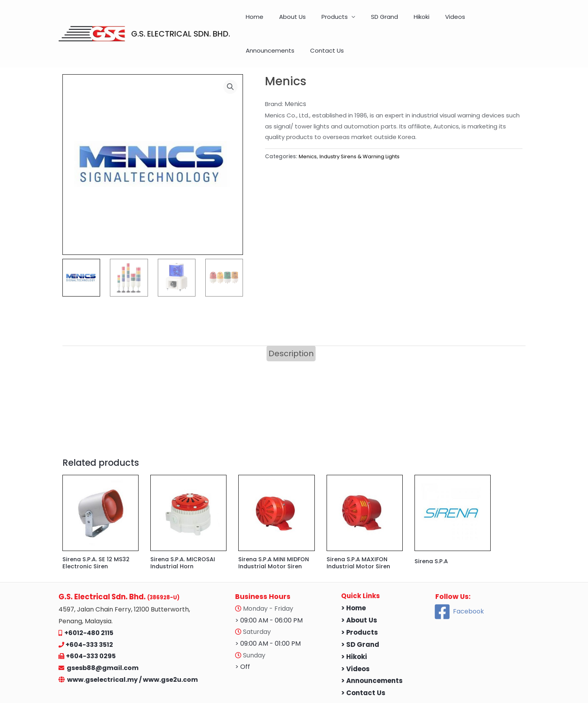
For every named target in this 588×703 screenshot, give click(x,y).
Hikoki (392, 21)
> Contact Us (363, 668)
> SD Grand (360, 620)
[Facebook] (459, 587)
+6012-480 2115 (89, 608)
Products (320, 21)
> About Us (359, 595)
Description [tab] (291, 328)
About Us (286, 21)
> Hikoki (354, 632)
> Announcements (372, 656)
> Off (243, 642)
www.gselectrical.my (103, 654)
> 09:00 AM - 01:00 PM (268, 618)
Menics (308, 131)
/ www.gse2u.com (168, 654)
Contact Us (509, 21)
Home (256, 21)
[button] (230, 61)
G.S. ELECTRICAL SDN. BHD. (181, 21)
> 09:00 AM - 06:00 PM (269, 595)
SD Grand (362, 21)
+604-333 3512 (89, 620)
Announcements (460, 21)
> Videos (355, 644)
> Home (353, 583)
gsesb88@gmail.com (101, 643)
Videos (417, 21)
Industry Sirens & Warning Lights (362, 131)
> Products (360, 607)
